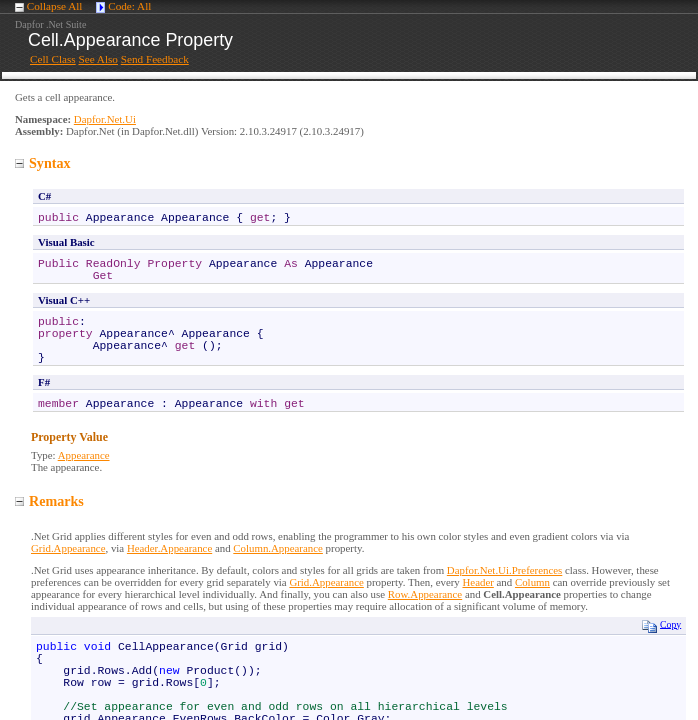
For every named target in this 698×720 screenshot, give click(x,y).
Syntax (43, 163)
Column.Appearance (278, 548)
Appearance (84, 455)
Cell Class (53, 59)
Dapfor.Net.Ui (105, 119)
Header (477, 582)
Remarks (49, 501)
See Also (97, 59)
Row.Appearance (425, 594)
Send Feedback (155, 59)
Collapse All (55, 6)
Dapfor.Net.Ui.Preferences (504, 570)
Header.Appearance (169, 548)
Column (532, 582)
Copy (661, 625)
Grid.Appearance (68, 548)
